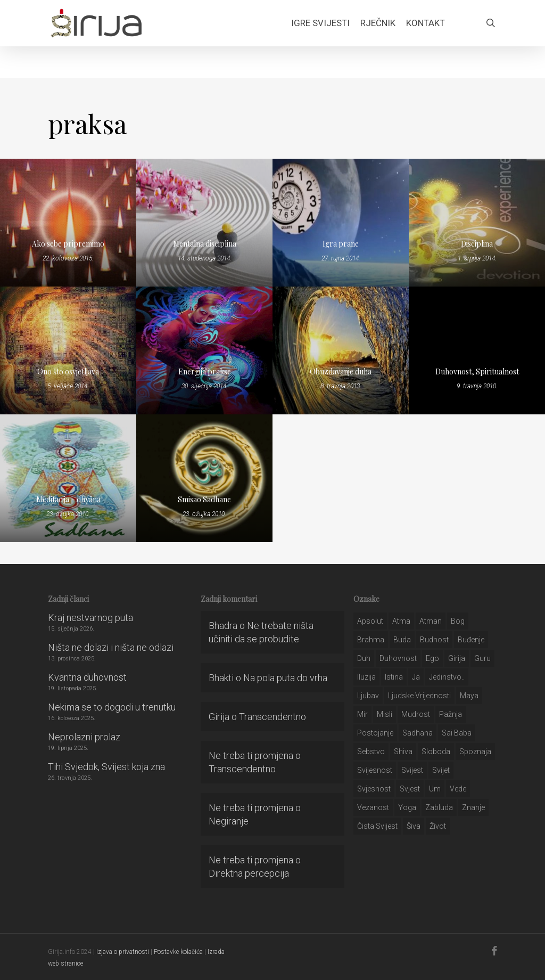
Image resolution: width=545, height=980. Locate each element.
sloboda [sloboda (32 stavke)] (436, 752)
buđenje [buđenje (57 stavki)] (471, 640)
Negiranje (229, 821)
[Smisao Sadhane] (204, 478)
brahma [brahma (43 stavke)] (371, 640)
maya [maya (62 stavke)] (469, 696)
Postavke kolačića (178, 952)
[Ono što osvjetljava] (68, 350)
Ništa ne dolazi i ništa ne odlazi (111, 647)
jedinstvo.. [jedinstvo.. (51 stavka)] (447, 677)
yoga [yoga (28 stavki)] (407, 807)
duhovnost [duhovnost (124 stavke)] (398, 658)
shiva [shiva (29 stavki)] (403, 752)
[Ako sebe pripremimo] (68, 223)
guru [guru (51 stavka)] (482, 658)
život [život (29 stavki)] (438, 826)
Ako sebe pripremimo (68, 244)
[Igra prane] (341, 223)
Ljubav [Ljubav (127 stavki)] (368, 696)
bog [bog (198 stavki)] (458, 621)
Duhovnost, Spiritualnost (477, 371)
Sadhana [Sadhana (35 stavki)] (418, 733)
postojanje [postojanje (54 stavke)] (375, 733)
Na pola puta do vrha (285, 678)
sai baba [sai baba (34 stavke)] (457, 733)
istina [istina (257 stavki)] (394, 677)
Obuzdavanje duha (341, 371)
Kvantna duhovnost (87, 677)
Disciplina (477, 244)
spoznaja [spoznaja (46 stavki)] (475, 752)
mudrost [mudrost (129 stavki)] (416, 714)
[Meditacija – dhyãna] (68, 478)
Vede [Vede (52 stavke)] (458, 789)
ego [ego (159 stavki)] (432, 658)
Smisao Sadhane (204, 499)
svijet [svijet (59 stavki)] (441, 770)
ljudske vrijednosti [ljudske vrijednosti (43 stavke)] (419, 696)
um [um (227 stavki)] (435, 789)
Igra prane (341, 244)
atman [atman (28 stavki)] (431, 621)
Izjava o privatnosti (123, 952)
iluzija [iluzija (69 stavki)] (366, 677)
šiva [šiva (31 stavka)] (414, 826)
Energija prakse (205, 371)
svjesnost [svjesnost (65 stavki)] (374, 789)
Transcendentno (272, 717)
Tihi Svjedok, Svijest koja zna (106, 767)
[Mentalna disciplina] (204, 223)
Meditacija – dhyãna (68, 499)
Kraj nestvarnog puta (90, 618)
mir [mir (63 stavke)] (362, 714)
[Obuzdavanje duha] (341, 350)
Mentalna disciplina (205, 244)
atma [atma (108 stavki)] (401, 621)
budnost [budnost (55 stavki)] (434, 640)
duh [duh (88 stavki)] (364, 658)
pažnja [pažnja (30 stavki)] (451, 714)
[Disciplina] (477, 223)
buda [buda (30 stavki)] (402, 640)
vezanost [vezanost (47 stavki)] (373, 807)
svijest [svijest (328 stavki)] (412, 770)
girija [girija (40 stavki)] (457, 658)
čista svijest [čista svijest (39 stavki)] (377, 826)
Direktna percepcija (249, 873)
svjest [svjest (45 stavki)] (410, 789)
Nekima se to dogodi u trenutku (112, 707)
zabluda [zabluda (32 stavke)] (439, 807)
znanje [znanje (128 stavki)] (473, 807)
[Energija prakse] (204, 350)
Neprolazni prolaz (84, 737)
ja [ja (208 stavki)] (416, 677)
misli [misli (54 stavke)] (385, 714)
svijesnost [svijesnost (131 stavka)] (375, 770)
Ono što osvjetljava (68, 371)
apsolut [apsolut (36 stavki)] (370, 621)
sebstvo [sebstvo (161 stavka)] (371, 752)
